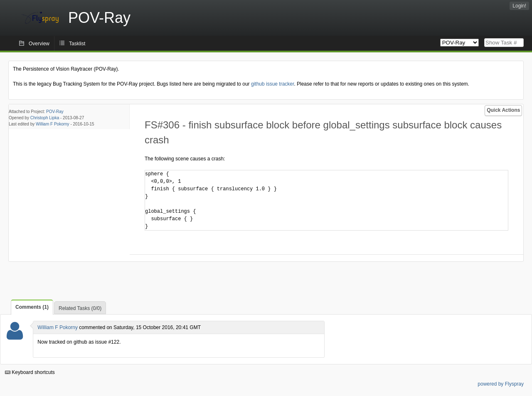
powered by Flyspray (501, 384)
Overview (39, 44)
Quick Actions (503, 110)
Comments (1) (32, 307)
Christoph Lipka (45, 118)
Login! (519, 6)
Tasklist (77, 44)
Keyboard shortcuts (30, 372)
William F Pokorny (53, 124)
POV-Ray (55, 112)
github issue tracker (272, 84)
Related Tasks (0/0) (80, 308)
